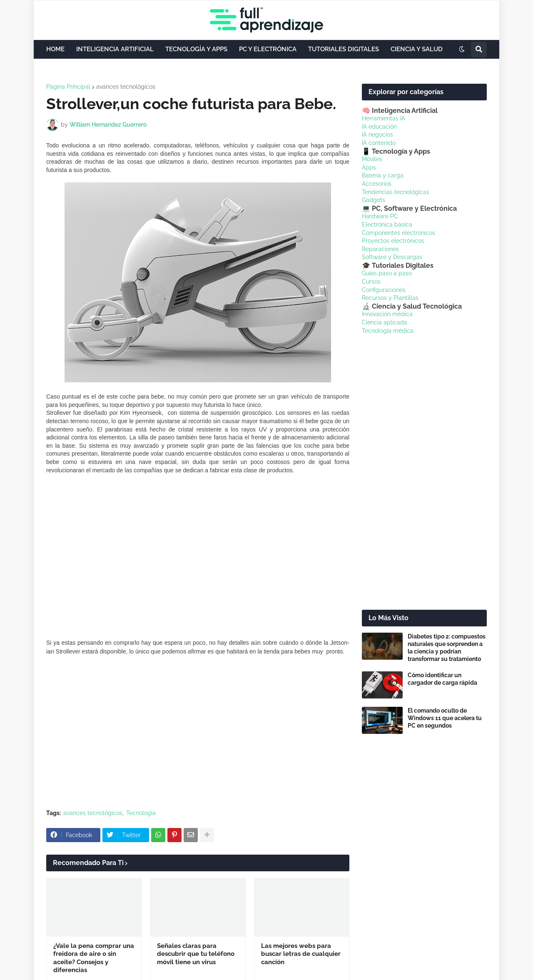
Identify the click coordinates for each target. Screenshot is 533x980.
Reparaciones (380, 249)
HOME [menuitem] (55, 49)
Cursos (371, 282)
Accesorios (377, 184)
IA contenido (379, 143)
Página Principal (68, 87)
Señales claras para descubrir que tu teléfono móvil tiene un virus (196, 954)
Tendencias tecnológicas (396, 192)
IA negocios (377, 135)
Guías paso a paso (387, 273)
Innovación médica (387, 314)
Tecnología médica (388, 331)
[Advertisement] (198, 741)
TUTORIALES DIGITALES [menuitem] (344, 49)
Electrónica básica (387, 224)
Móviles (372, 159)
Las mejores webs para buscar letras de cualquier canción (301, 954)
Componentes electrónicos (399, 233)
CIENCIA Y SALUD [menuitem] (417, 49)
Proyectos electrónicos (393, 241)
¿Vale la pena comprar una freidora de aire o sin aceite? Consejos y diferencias (94, 958)
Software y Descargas (392, 257)
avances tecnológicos (126, 87)
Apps (369, 167)
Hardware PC (380, 216)
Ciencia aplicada (385, 322)
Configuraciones (384, 290)
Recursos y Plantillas (390, 298)
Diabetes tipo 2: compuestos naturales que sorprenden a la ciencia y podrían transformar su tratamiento (447, 648)
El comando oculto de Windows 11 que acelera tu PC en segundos (445, 718)
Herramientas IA (384, 118)
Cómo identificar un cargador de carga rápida (442, 679)
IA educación (379, 127)
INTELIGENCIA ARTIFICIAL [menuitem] (115, 49)
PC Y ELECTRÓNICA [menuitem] (268, 49)
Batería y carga (383, 175)
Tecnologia (141, 813)
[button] (462, 50)
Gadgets (374, 200)
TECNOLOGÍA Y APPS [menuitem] (196, 49)
